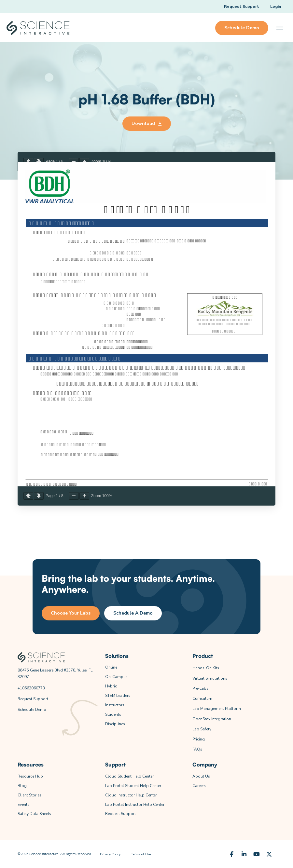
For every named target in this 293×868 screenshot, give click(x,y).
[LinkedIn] (244, 854)
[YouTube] (257, 854)
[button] (280, 28)
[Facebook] (232, 854)
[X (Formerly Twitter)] (269, 854)
